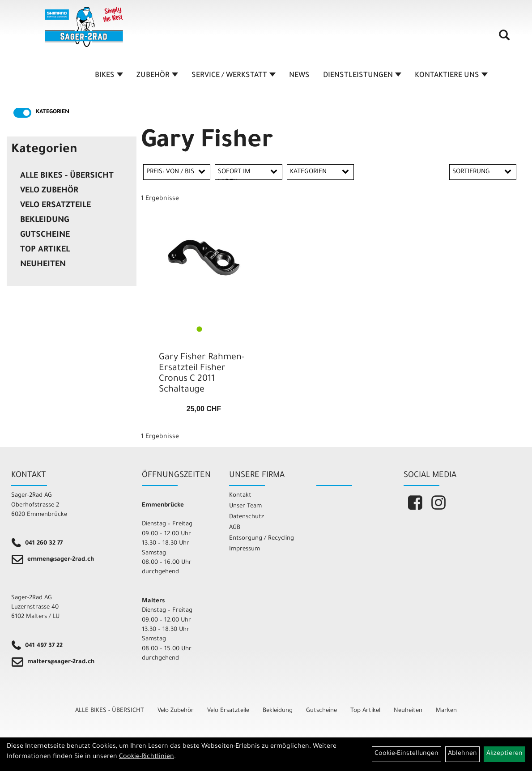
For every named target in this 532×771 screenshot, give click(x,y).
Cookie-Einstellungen (406, 754)
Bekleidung (45, 221)
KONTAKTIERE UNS (451, 76)
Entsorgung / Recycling (262, 539)
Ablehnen (462, 754)
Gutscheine (45, 235)
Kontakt (240, 496)
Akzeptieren (504, 754)
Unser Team (245, 506)
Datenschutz (247, 517)
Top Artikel (45, 250)
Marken (446, 711)
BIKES (109, 76)
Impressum (245, 549)
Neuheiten (43, 265)
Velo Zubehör (49, 191)
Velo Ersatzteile (55, 206)
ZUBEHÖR (157, 76)
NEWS (299, 76)
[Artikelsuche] (504, 38)
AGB (235, 528)
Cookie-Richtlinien (147, 757)
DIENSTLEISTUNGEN (362, 76)
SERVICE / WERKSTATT (234, 76)
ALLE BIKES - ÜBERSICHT (67, 176)
